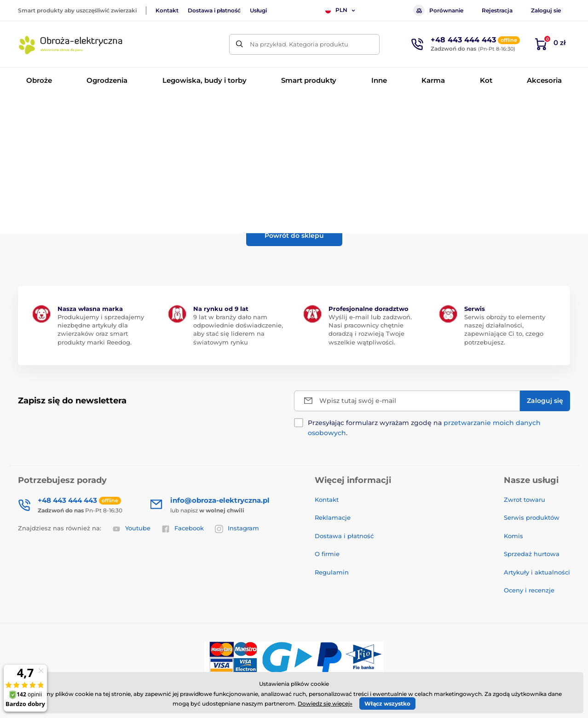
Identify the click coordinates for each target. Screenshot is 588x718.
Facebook (183, 528)
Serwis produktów (532, 517)
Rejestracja (497, 10)
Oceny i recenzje (529, 590)
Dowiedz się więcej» (325, 704)
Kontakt (167, 10)
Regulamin (332, 572)
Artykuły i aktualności (537, 572)
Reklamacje (333, 517)
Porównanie (438, 10)
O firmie (327, 554)
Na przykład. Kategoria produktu (299, 44)
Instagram (237, 528)
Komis (513, 536)
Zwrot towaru (525, 500)
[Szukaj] (239, 44)
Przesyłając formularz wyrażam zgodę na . (424, 428)
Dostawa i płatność (214, 10)
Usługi (258, 10)
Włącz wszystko (387, 704)
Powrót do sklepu (294, 236)
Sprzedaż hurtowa (532, 554)
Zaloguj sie (546, 10)
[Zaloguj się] (545, 401)
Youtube (131, 528)
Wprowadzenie (39, 108)
